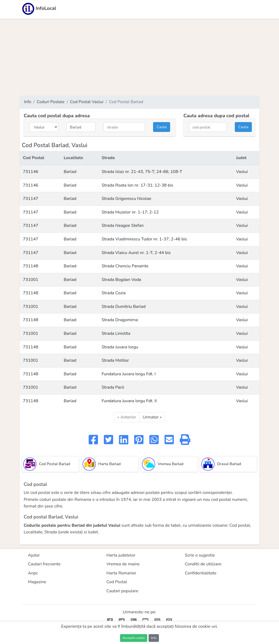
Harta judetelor (121, 555)
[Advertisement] (139, 57)
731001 (31, 280)
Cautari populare (122, 591)
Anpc (33, 573)
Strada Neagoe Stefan (123, 226)
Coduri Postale (51, 102)
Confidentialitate (201, 573)
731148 (31, 266)
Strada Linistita (116, 333)
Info (28, 102)
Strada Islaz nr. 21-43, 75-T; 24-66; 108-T (142, 172)
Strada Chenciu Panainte (125, 266)
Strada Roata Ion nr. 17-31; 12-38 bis (138, 185)
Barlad (70, 172)
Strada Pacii (113, 387)
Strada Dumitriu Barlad (124, 307)
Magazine (37, 582)
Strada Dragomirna (120, 320)
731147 (31, 199)
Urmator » (152, 417)
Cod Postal (117, 582)
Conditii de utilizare (203, 564)
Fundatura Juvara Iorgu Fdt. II (129, 401)
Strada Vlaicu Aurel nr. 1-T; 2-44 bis (136, 253)
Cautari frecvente (44, 564)
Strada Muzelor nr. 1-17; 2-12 (130, 212)
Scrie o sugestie (200, 555)
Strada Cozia (114, 293)
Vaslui (242, 172)
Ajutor (34, 555)
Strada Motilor (115, 360)
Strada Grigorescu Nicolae (127, 199)
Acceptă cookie (134, 638)
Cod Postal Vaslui (87, 102)
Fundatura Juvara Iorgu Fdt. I (129, 374)
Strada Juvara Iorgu (120, 347)
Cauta (162, 127)
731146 (31, 172)
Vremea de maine (123, 564)
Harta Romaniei (121, 573)
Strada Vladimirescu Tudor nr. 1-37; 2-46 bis (144, 239)
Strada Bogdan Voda (121, 280)
